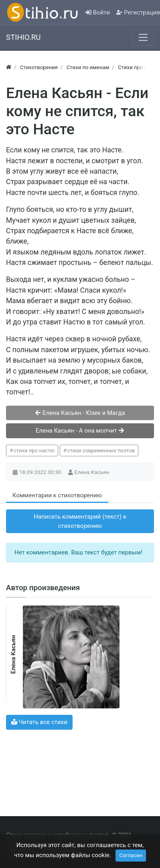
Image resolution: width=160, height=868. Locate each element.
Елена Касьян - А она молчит (80, 431)
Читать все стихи (39, 722)
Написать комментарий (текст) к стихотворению (80, 521)
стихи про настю (34, 450)
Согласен (131, 855)
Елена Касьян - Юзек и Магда (80, 413)
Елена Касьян (93, 472)
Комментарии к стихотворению (57, 495)
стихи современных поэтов (101, 450)
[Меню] (143, 37)
